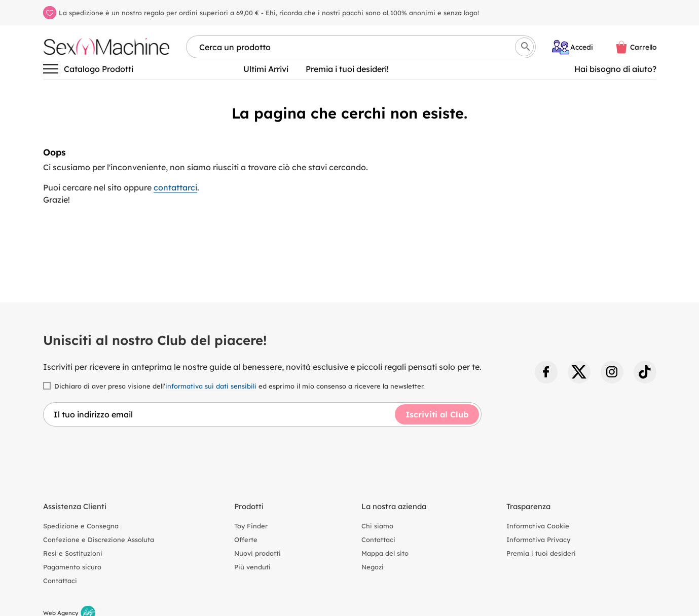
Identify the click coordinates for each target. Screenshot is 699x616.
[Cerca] (524, 47)
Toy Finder (251, 526)
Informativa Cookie (538, 526)
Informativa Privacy (538, 540)
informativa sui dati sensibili (211, 386)
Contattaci (60, 581)
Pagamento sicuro (72, 567)
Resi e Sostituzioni (73, 553)
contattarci (175, 187)
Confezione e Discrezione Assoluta (99, 540)
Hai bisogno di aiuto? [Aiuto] (615, 69)
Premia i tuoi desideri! (347, 69)
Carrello (643, 47)
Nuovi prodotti (257, 553)
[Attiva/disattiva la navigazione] (51, 69)
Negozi (373, 567)
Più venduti (252, 567)
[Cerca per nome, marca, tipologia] (361, 47)
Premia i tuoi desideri (541, 553)
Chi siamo (377, 526)
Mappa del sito (385, 553)
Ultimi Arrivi (266, 69)
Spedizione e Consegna (81, 526)
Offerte (246, 540)
